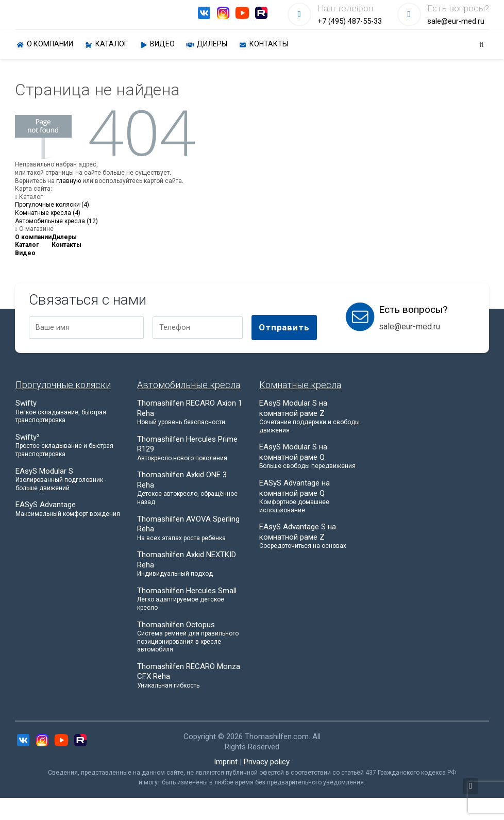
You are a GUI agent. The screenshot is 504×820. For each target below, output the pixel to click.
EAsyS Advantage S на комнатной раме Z (313, 536)
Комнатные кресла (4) (48, 213)
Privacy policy (267, 762)
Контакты (263, 45)
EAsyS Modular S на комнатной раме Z (313, 416)
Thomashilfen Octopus (191, 637)
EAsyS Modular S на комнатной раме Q (313, 456)
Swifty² (69, 446)
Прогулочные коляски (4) (52, 205)
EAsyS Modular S (69, 480)
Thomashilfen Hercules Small (191, 599)
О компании (44, 45)
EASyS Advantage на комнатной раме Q (313, 496)
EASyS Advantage (69, 509)
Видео (156, 45)
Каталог (106, 45)
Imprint (226, 762)
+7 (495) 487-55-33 (350, 21)
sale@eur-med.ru (456, 21)
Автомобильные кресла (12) (56, 221)
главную (69, 181)
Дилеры (206, 45)
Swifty (69, 412)
